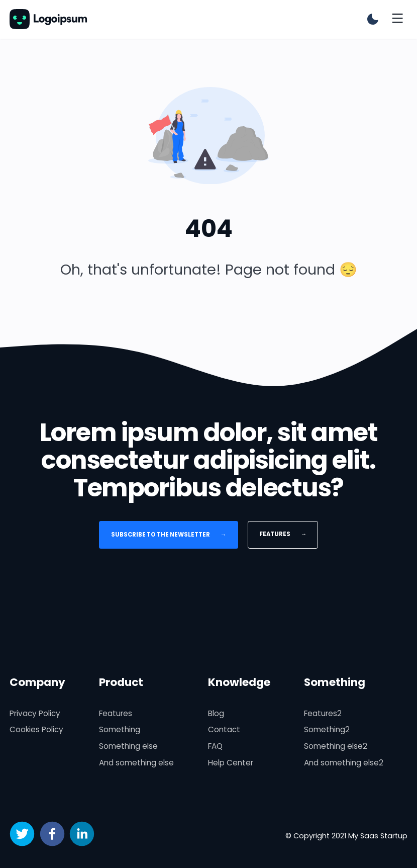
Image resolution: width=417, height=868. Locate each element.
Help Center (231, 763)
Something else (128, 746)
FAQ (215, 746)
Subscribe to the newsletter (169, 535)
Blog (216, 713)
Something (120, 729)
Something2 (327, 729)
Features (283, 534)
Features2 (323, 713)
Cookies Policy (36, 729)
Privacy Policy (35, 713)
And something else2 (344, 763)
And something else (136, 763)
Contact (224, 729)
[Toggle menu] (397, 19)
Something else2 (336, 746)
